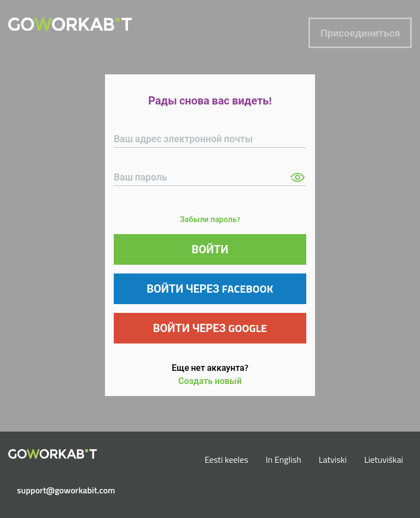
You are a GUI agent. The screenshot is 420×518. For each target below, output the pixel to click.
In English (284, 459)
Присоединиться (360, 33)
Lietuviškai (384, 459)
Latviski (333, 459)
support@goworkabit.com (57, 490)
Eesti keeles (226, 459)
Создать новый (210, 381)
